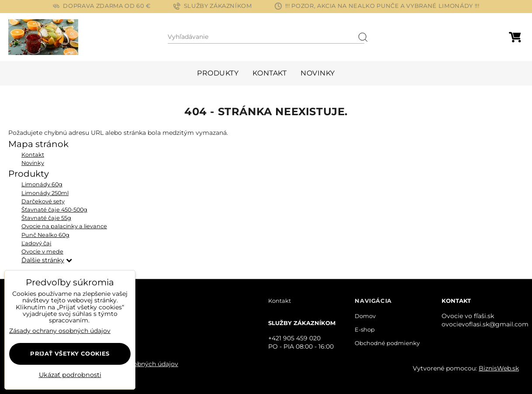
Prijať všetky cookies (70, 353)
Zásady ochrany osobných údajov (60, 331)
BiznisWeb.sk (499, 368)
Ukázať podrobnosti (70, 375)
